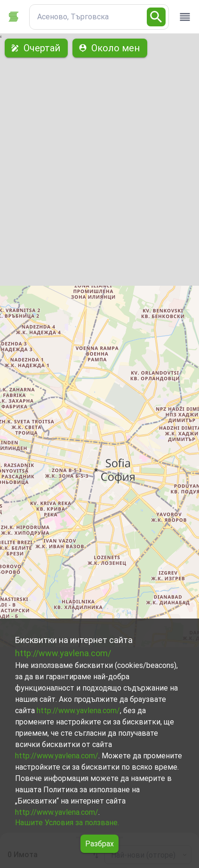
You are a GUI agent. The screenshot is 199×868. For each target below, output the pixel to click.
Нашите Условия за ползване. (67, 823)
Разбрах (99, 844)
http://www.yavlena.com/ (63, 653)
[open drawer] (185, 17)
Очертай (36, 48)
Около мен (110, 48)
